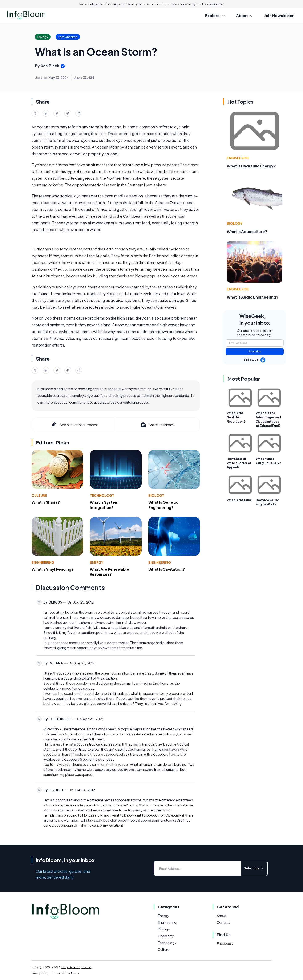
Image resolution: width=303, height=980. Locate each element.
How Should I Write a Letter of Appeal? (239, 463)
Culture (39, 495)
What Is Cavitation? (167, 569)
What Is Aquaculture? (247, 231)
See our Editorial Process (75, 425)
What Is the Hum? (240, 500)
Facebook (225, 943)
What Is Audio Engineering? (253, 297)
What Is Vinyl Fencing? (53, 569)
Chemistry (166, 936)
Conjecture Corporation (76, 967)
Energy (97, 562)
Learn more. (216, 4)
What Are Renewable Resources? (110, 572)
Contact (223, 922)
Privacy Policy (40, 973)
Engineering (43, 562)
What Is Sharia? (46, 502)
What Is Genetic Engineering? (163, 505)
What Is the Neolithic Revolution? (236, 417)
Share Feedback (157, 425)
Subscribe (255, 351)
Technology (102, 495)
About (222, 916)
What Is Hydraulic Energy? (251, 166)
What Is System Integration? (104, 505)
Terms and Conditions (65, 973)
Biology (156, 495)
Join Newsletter (279, 15)
